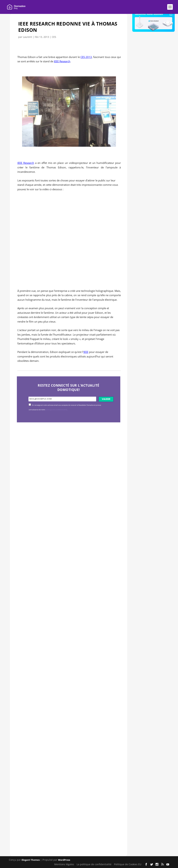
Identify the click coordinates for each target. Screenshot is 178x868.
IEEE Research (62, 61)
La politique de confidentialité (94, 864)
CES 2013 (86, 57)
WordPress (64, 860)
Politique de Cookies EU (128, 864)
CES (54, 37)
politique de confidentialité (56, 410)
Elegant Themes (31, 860)
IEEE (86, 352)
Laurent (27, 37)
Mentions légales (64, 864)
